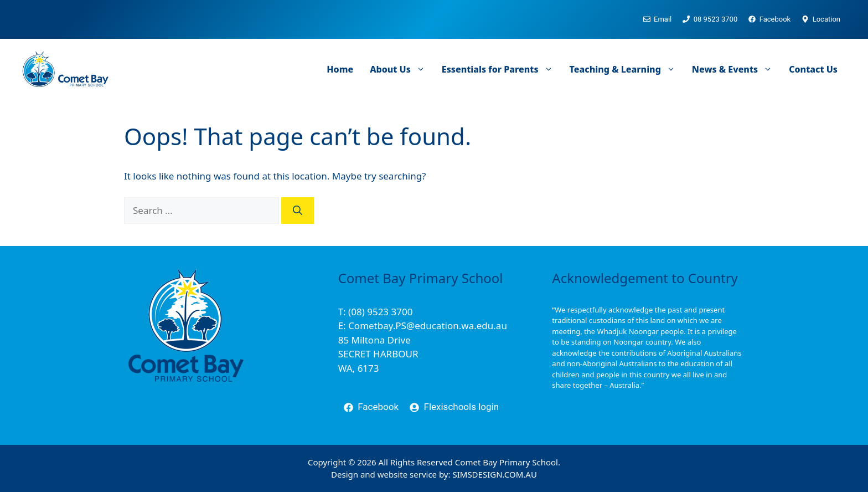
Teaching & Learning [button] (627, 69)
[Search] (298, 211)
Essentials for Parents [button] (502, 69)
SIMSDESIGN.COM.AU (494, 474)
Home (340, 69)
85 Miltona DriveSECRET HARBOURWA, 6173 (378, 354)
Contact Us (813, 69)
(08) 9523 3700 (380, 312)
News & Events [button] (736, 69)
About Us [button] (402, 69)
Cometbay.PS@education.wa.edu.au (428, 326)
